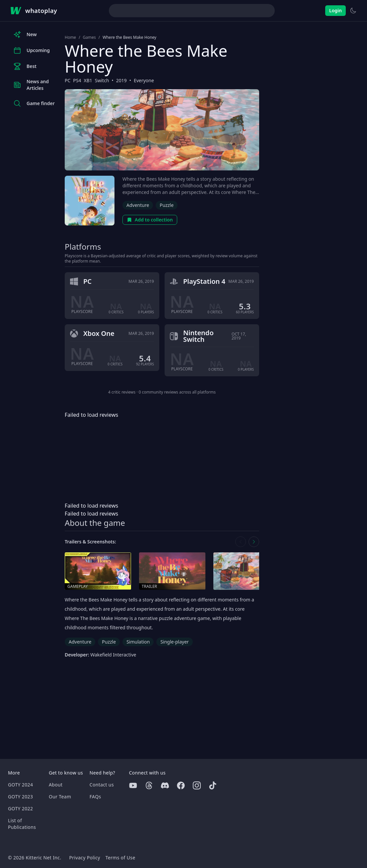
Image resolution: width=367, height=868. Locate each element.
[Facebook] (181, 785)
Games (89, 37)
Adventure (138, 205)
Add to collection (150, 220)
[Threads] (149, 785)
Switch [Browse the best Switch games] (102, 80)
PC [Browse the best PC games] (68, 80)
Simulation (138, 642)
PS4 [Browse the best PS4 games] (77, 80)
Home (70, 37)
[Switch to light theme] (353, 11)
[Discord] (165, 785)
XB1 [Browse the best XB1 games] (88, 80)
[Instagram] (197, 785)
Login (335, 10)
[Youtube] (133, 785)
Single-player (174, 642)
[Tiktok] (213, 785)
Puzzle (167, 205)
